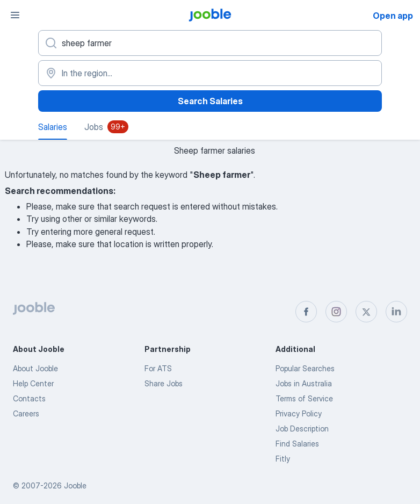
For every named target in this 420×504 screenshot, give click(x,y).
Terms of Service (304, 398)
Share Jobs (164, 383)
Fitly (283, 459)
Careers (26, 413)
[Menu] (15, 15)
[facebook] (306, 312)
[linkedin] (396, 312)
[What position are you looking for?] (210, 43)
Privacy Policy (299, 413)
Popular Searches (305, 368)
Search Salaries (210, 101)
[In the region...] (210, 73)
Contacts (29, 398)
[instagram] (336, 312)
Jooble (75, 485)
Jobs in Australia (304, 383)
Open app (393, 16)
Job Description (302, 429)
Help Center (33, 383)
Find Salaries (297, 444)
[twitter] (366, 312)
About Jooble (35, 368)
